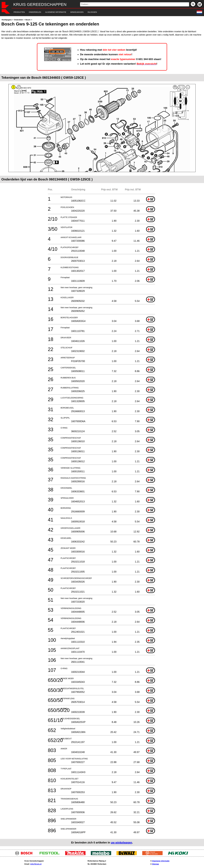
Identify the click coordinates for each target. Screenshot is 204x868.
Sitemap (155, 864)
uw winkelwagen (122, 843)
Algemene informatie (161, 861)
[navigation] (98, 12)
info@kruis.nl (36, 864)
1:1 (181, 87)
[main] (102, 432)
